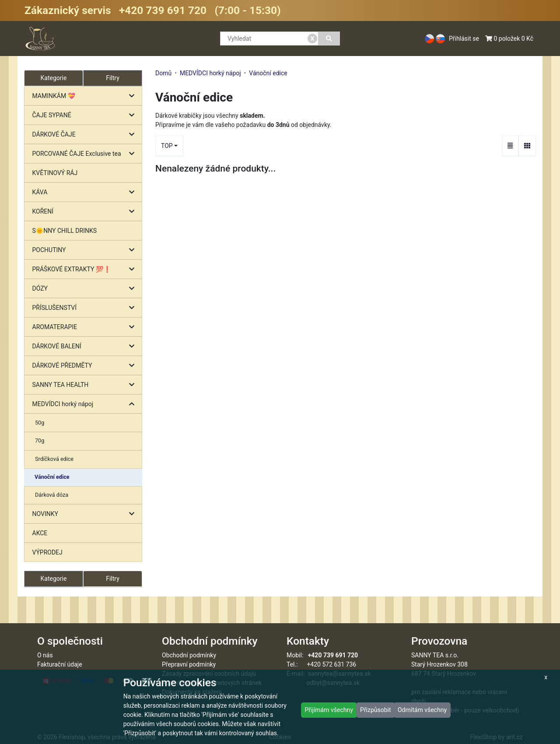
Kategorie (54, 579)
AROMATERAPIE (86, 327)
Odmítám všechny (422, 710)
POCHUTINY (86, 250)
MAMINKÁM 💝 (86, 96)
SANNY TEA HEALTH (86, 385)
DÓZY (86, 289)
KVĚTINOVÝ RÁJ (55, 173)
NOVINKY (86, 514)
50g (40, 423)
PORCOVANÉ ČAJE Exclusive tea (86, 154)
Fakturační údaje (60, 664)
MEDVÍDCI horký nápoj (86, 404)
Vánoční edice (52, 477)
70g (40, 440)
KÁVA (86, 192)
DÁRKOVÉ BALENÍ (86, 346)
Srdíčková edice (54, 459)
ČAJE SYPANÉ (86, 115)
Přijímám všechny (329, 710)
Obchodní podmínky (189, 655)
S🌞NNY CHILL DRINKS (65, 231)
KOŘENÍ (86, 212)
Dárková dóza (52, 495)
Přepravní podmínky (189, 664)
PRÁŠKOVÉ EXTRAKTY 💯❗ (86, 269)
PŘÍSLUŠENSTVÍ (86, 308)
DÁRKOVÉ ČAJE (86, 135)
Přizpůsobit (376, 710)
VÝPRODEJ (47, 552)
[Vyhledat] (329, 39)
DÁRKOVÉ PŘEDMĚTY (86, 366)
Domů (163, 73)
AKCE (40, 533)
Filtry (113, 78)
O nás (45, 655)
